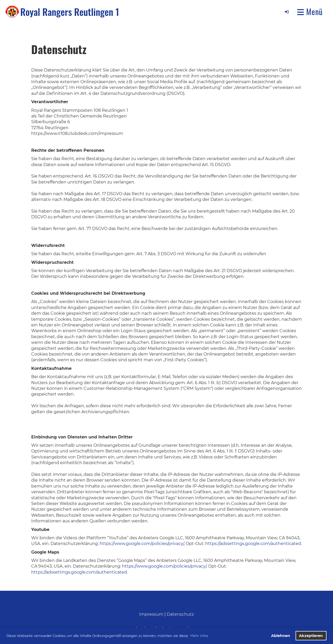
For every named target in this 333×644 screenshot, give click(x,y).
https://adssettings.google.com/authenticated (253, 544)
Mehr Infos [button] (199, 636)
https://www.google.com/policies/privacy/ (142, 544)
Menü (310, 12)
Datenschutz (180, 614)
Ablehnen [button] (281, 636)
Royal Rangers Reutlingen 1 (70, 12)
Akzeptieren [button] (311, 636)
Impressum (151, 614)
